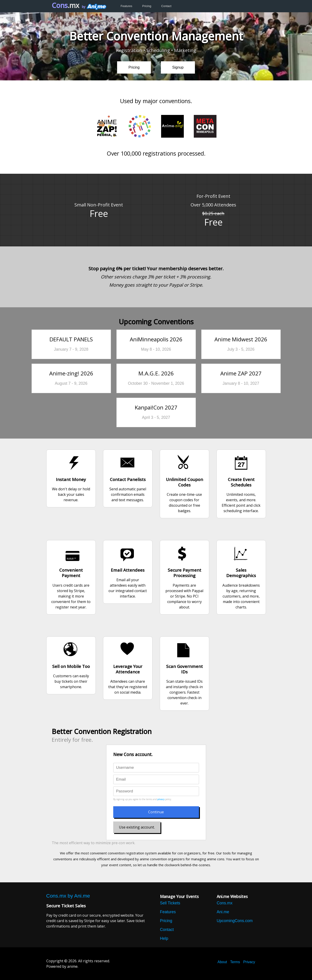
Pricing (147, 6)
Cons (65, 5)
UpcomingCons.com (235, 921)
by (94, 7)
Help (164, 938)
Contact (166, 6)
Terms (235, 962)
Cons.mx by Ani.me (68, 896)
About (222, 962)
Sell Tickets (170, 903)
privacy (161, 799)
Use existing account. (137, 827)
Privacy (249, 962)
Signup (178, 67)
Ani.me (223, 912)
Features (127, 6)
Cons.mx (225, 903)
